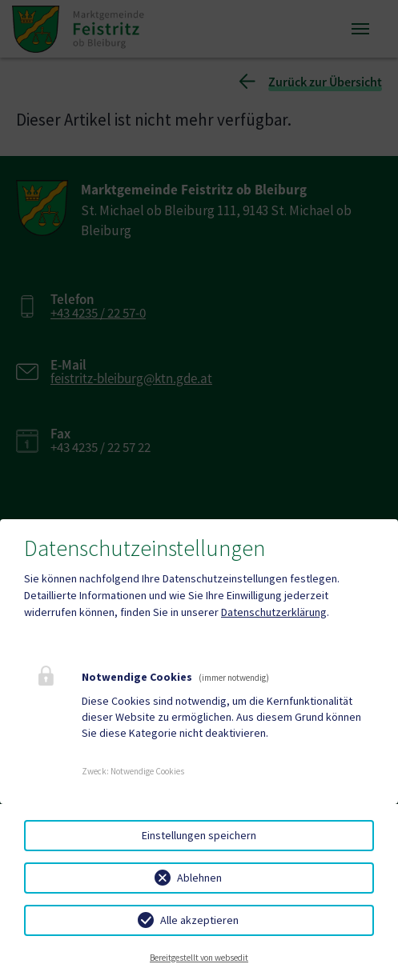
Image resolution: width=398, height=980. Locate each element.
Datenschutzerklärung (274, 612)
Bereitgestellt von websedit (199, 958)
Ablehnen (199, 878)
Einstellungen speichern (199, 835)
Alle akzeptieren (199, 920)
